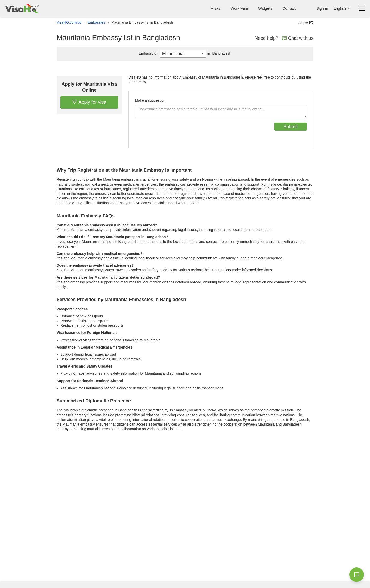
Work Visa (239, 8)
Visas (216, 8)
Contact (289, 8)
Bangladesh (219, 53)
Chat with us (298, 38)
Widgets (265, 8)
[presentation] (174, 133)
